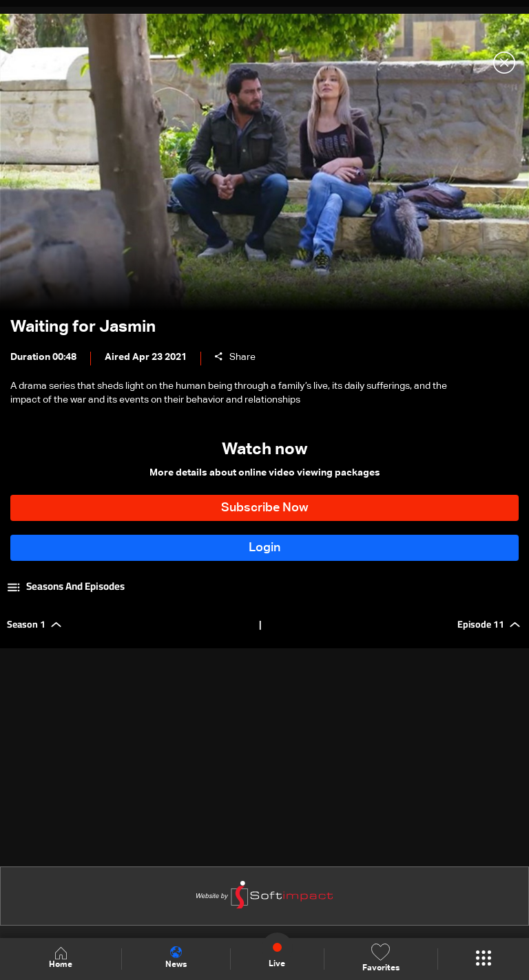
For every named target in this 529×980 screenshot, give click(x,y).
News (176, 958)
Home (61, 958)
